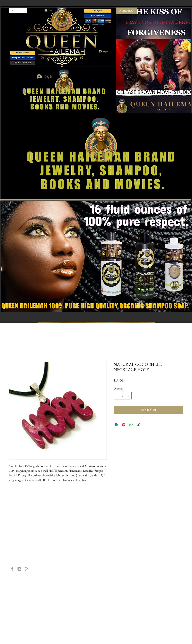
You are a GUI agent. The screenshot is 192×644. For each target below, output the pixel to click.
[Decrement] (117, 396)
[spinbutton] (123, 396)
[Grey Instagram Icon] (19, 569)
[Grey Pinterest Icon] (26, 569)
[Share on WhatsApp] (131, 425)
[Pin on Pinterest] (124, 425)
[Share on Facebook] (116, 425)
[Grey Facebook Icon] (12, 569)
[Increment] (129, 396)
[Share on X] (138, 425)
